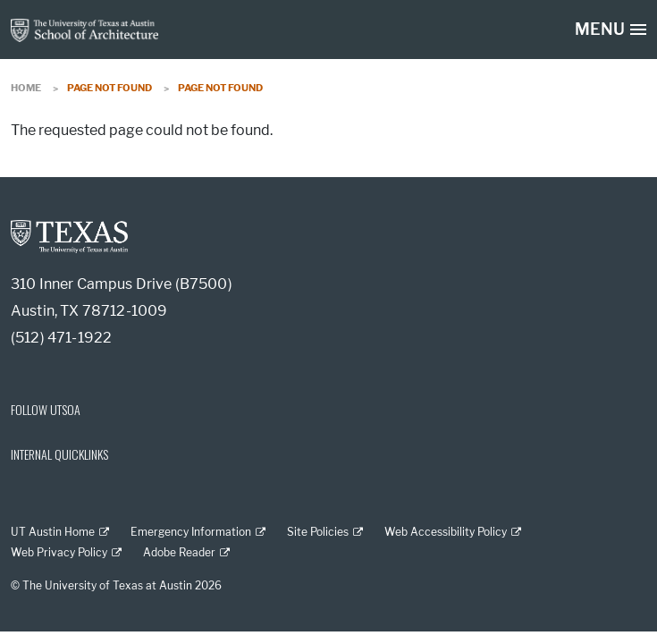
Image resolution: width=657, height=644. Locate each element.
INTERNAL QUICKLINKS (59, 454)
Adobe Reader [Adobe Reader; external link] (179, 552)
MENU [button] (600, 30)
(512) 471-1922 (61, 338)
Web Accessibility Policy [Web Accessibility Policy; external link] (446, 532)
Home (26, 88)
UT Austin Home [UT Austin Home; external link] (53, 532)
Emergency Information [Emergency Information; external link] (191, 532)
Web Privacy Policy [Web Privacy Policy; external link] (59, 552)
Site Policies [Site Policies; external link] (318, 532)
